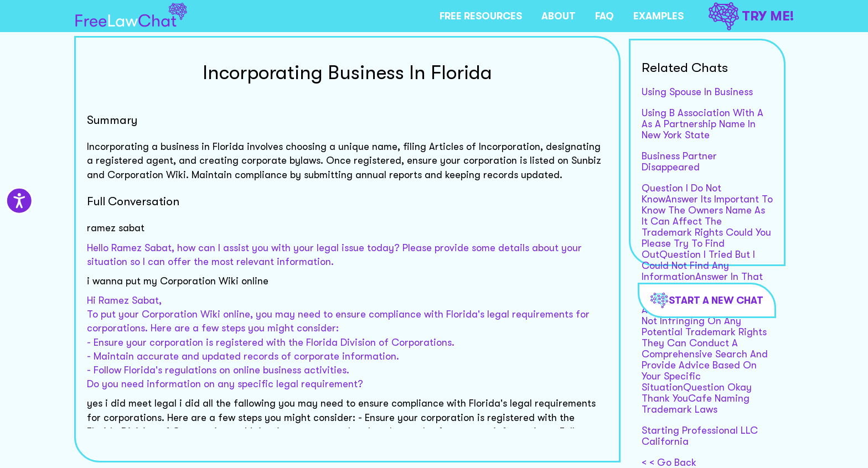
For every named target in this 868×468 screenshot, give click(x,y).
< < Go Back (669, 462)
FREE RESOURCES (481, 16)
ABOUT (559, 16)
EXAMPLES (658, 16)
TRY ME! (751, 16)
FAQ (604, 16)
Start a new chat (707, 300)
